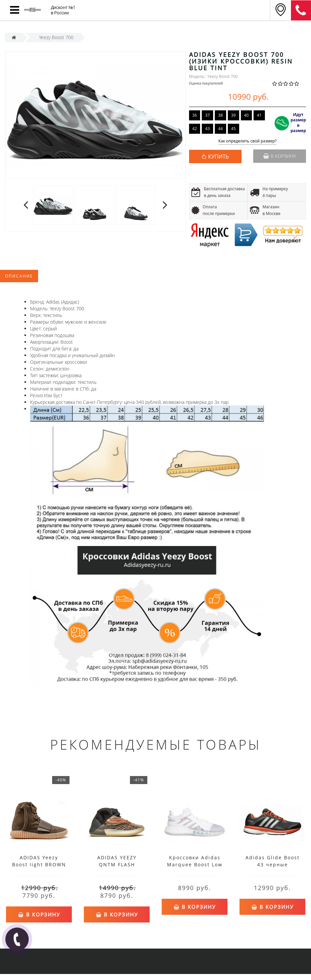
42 (195, 129)
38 (220, 115)
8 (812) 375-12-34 (301, 10)
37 (207, 115)
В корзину (280, 156)
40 (247, 115)
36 (195, 115)
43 (207, 129)
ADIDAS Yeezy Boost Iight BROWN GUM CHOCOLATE (39, 864)
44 (220, 129)
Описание (19, 276)
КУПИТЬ (218, 156)
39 (234, 115)
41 (259, 115)
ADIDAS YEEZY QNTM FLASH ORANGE (117, 864)
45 (234, 129)
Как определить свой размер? (248, 141)
